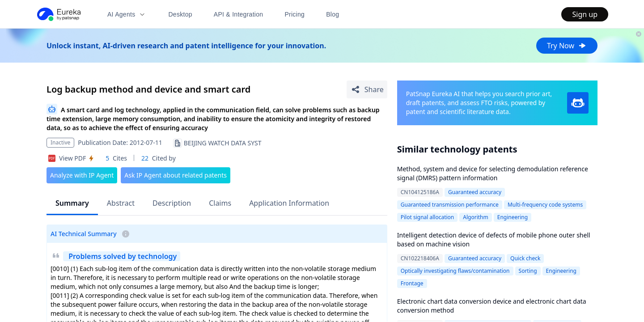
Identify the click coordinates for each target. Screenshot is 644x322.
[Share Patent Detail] (367, 89)
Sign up (585, 14)
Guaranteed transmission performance (450, 205)
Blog (333, 14)
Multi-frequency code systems (545, 205)
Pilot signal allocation (428, 217)
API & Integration (239, 14)
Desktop (180, 14)
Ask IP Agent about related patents (176, 175)
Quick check (525, 258)
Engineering (513, 217)
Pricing (294, 14)
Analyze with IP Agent (82, 175)
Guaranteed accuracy (475, 192)
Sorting (528, 271)
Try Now (567, 46)
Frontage (412, 283)
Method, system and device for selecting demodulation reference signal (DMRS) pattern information (493, 173)
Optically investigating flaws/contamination (455, 271)
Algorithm (475, 217)
